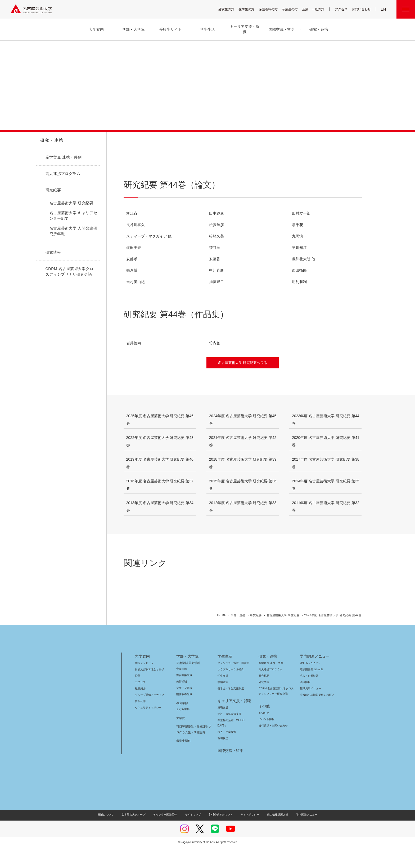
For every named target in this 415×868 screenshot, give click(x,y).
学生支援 (223, 696)
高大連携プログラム (270, 690)
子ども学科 (183, 730)
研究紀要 (256, 636)
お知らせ (264, 733)
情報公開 (140, 722)
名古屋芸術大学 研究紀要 (283, 636)
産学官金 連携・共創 (270, 683)
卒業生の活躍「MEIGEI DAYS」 (234, 741)
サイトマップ (194, 835)
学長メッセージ (144, 683)
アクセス (342, 9)
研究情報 (264, 702)
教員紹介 (140, 709)
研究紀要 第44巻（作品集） (207, 162)
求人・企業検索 (226, 752)
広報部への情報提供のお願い (317, 715)
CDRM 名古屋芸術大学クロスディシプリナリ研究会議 (276, 711)
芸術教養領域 (184, 715)
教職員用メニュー (310, 709)
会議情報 (305, 702)
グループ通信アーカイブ (148, 715)
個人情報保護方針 (274, 835)
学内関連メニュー (314, 677)
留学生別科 (184, 761)
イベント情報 (266, 740)
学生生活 (225, 677)
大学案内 (142, 677)
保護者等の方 (272, 9)
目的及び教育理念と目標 (149, 690)
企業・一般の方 (316, 9)
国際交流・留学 (230, 771)
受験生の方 (230, 9)
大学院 (181, 738)
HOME (223, 636)
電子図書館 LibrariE (312, 690)
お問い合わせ (362, 9)
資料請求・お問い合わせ (272, 746)
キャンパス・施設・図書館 (231, 683)
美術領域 (182, 702)
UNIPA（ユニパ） (309, 683)
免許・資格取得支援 (229, 734)
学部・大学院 (186, 677)
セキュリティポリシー (147, 728)
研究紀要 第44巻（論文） (149, 162)
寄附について (110, 835)
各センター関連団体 (168, 835)
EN (384, 9)
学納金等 (223, 702)
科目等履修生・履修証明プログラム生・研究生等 (193, 750)
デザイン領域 (184, 708)
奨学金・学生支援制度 (230, 709)
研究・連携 (51, 140)
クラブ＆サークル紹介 (230, 690)
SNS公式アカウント (220, 835)
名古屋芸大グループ (137, 835)
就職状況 (223, 759)
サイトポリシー (247, 835)
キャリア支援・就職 (232, 721)
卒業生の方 (293, 9)
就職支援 (223, 728)
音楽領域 (182, 689)
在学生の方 (250, 9)
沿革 (138, 696)
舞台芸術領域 (184, 696)
